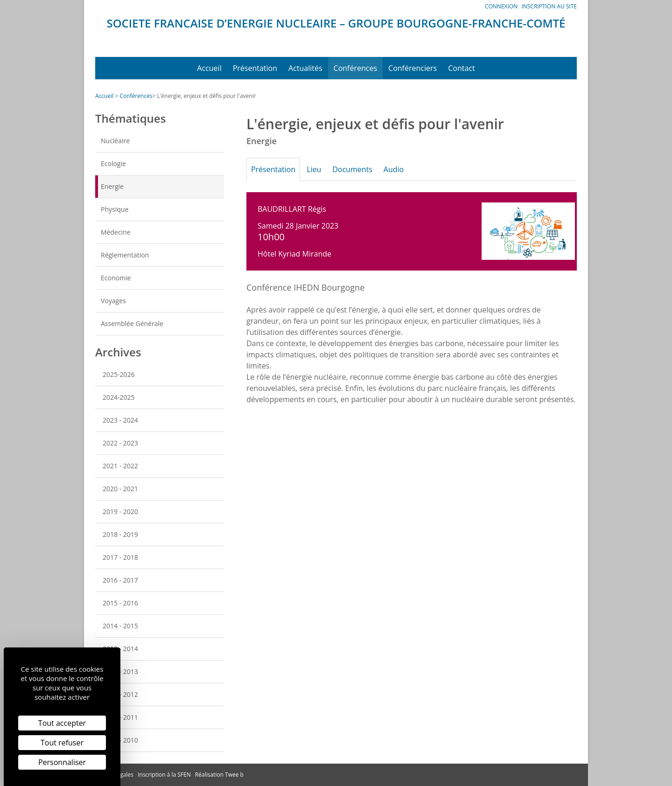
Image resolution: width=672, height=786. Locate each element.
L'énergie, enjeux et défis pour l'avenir (206, 96)
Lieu (318, 169)
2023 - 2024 (120, 420)
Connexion (501, 6)
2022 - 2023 (120, 443)
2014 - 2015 (120, 626)
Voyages (113, 301)
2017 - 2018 (120, 557)
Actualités (305, 68)
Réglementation (125, 255)
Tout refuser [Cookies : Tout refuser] (62, 743)
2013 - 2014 (120, 649)
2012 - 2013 (120, 671)
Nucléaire (115, 141)
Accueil (209, 68)
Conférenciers (413, 68)
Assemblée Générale (132, 323)
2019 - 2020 (120, 511)
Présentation (255, 68)
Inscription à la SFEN (164, 775)
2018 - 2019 (120, 534)
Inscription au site (549, 6)
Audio (404, 169)
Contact (461, 68)
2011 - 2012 (120, 694)
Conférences (356, 68)
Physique (115, 209)
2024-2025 (119, 397)
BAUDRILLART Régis (292, 209)
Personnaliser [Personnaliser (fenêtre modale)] (62, 762)
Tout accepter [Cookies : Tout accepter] (62, 723)
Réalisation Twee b (219, 775)
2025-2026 (119, 374)
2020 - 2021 (120, 489)
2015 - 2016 (120, 603)
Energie (112, 186)
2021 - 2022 (120, 466)
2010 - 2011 (120, 717)
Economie (116, 278)
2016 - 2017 (120, 580)
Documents (360, 169)
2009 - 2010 (120, 740)
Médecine (116, 232)
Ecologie (113, 163)
